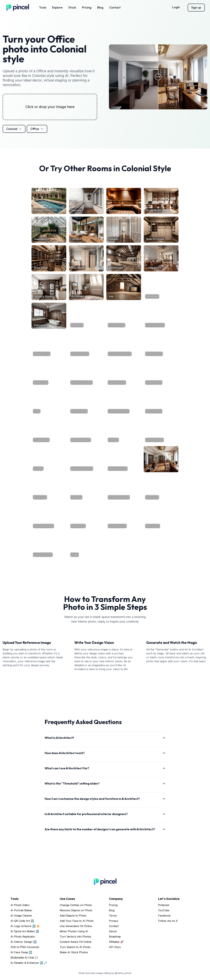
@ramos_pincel (123, 973)
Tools (43, 7)
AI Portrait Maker (21, 910)
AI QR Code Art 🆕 (22, 921)
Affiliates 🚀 (116, 942)
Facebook (164, 916)
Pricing (87, 7)
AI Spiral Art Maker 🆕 (25, 931)
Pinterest (164, 905)
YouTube (164, 910)
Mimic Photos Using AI (74, 931)
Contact (115, 7)
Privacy (114, 921)
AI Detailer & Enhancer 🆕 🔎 (29, 963)
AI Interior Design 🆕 (24, 942)
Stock (72, 7)
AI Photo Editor (20, 905)
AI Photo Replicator (23, 937)
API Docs (115, 947)
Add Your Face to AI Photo (77, 921)
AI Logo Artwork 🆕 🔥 (25, 926)
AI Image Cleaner (21, 916)
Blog (100, 7)
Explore (57, 7)
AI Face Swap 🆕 (21, 952)
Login (176, 7)
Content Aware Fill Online (76, 942)
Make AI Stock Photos (74, 952)
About (113, 931)
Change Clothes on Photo (76, 905)
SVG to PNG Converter (25, 947)
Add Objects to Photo (73, 916)
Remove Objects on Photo (76, 910)
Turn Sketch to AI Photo (75, 947)
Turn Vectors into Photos (75, 937)
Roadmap (115, 937)
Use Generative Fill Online (76, 926)
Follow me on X (168, 921)
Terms (113, 916)
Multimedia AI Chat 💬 (24, 958)
